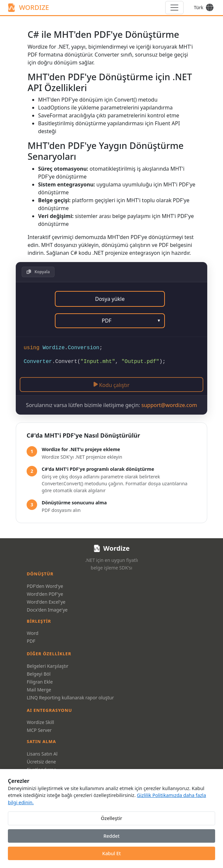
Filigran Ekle (40, 682)
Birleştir (39, 621)
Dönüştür (40, 574)
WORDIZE (28, 8)
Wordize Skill (41, 722)
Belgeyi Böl (39, 674)
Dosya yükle (110, 299)
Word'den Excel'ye (46, 602)
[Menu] (174, 8)
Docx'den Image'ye (47, 610)
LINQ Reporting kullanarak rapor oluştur (70, 698)
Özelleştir (111, 818)
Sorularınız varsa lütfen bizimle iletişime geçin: (111, 405)
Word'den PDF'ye (45, 594)
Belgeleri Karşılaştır (48, 666)
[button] (38, 272)
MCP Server (39, 730)
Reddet (111, 836)
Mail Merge (39, 690)
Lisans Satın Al (42, 754)
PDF (31, 641)
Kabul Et (111, 853)
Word (33, 633)
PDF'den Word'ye (45, 586)
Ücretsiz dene (42, 762)
